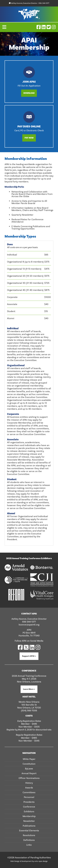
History (29, 783)
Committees (29, 792)
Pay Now (29, 138)
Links (29, 845)
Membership (29, 816)
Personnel (29, 797)
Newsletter (29, 821)
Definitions (29, 840)
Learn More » (29, 689)
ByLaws (29, 769)
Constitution (29, 764)
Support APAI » (29, 656)
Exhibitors (29, 812)
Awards (29, 788)
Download (29, 93)
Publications (29, 826)
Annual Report (29, 773)
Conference (29, 807)
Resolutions (29, 835)
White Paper (29, 759)
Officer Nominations (29, 778)
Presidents (29, 802)
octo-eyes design (41, 861)
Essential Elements (29, 831)
